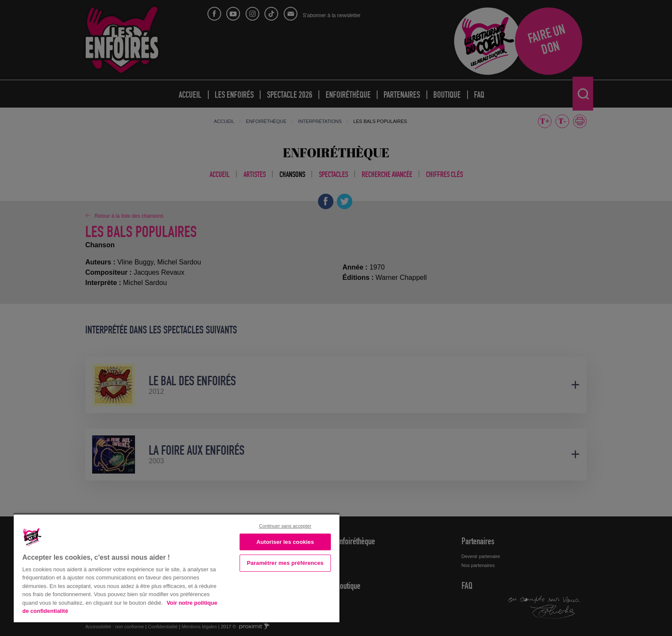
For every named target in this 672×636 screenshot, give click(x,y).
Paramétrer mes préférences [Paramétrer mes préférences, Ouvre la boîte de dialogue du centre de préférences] (285, 563)
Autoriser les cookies (285, 542)
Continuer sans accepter (285, 526)
